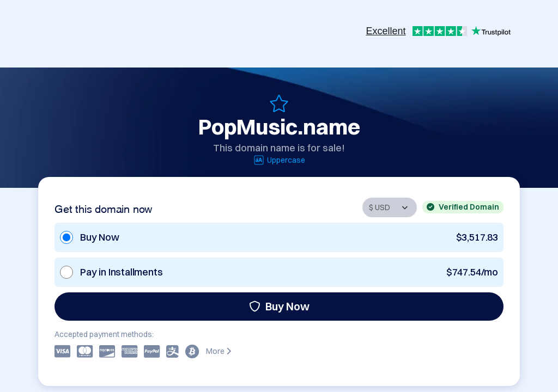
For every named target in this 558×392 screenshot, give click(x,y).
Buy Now (279, 306)
